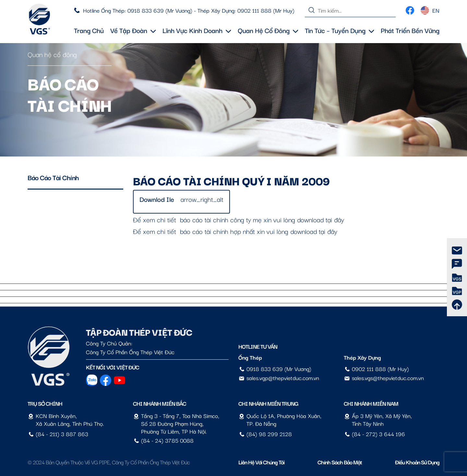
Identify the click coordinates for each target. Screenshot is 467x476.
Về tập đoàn (133, 30)
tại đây (335, 219)
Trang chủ (89, 30)
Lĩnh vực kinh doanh (197, 30)
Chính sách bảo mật (340, 462)
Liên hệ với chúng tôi (261, 462)
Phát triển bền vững (410, 30)
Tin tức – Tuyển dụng (340, 30)
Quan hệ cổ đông (268, 30)
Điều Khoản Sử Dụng (417, 462)
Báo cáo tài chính (53, 177)
